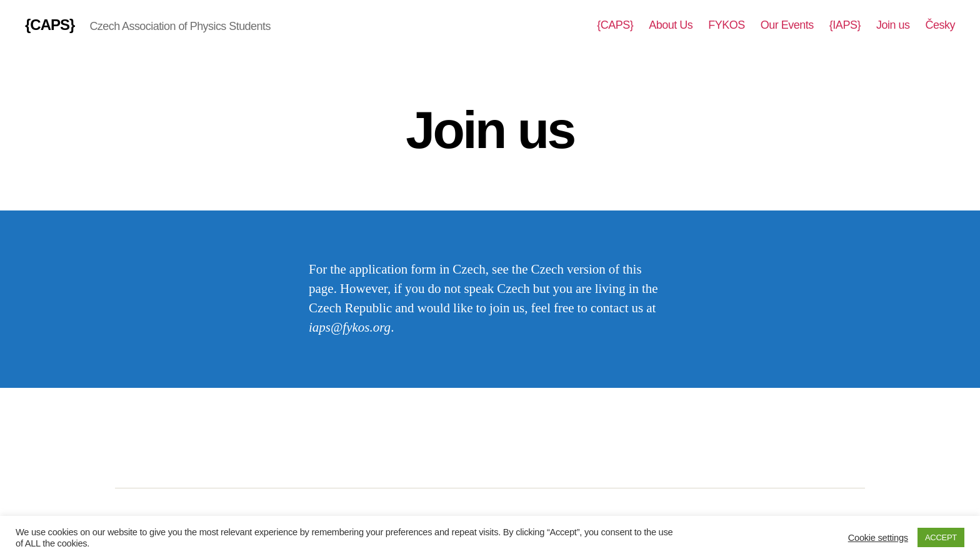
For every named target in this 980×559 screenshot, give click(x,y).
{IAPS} (845, 25)
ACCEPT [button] (941, 537)
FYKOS (727, 25)
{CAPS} (50, 25)
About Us (671, 25)
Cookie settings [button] (878, 538)
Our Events (787, 25)
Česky (940, 25)
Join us (893, 25)
